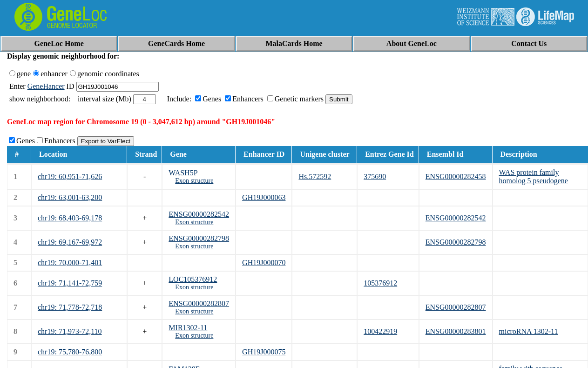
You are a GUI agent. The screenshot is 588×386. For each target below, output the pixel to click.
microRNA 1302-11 (529, 331)
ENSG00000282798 (199, 238)
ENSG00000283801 (456, 331)
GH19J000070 (264, 263)
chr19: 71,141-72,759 (70, 283)
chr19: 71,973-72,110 (70, 331)
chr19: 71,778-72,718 (70, 307)
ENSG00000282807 (199, 303)
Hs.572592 (315, 176)
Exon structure (194, 181)
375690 (375, 176)
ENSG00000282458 (456, 176)
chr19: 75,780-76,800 (70, 352)
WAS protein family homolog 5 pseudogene (534, 176)
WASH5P (183, 173)
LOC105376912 (193, 279)
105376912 (380, 283)
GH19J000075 (264, 352)
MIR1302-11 (188, 328)
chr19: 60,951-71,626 (70, 176)
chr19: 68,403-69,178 (70, 218)
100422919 (380, 331)
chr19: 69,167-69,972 (70, 242)
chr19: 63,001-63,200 (70, 197)
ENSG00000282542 (199, 214)
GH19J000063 (264, 197)
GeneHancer (46, 86)
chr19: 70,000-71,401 (70, 263)
